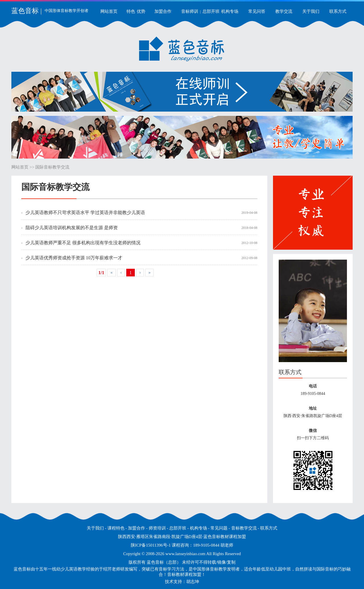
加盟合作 (163, 11)
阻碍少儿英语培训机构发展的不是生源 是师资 (72, 228)
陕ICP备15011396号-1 (151, 545)
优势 (141, 11)
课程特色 (116, 528)
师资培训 (157, 528)
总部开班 (211, 11)
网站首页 (109, 11)
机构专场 (230, 11)
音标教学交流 (244, 528)
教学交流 (284, 11)
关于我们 (311, 11)
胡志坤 (193, 582)
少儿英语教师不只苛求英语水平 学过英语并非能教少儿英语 (85, 213)
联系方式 (338, 11)
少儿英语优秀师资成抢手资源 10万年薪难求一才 (74, 258)
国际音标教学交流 (52, 167)
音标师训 (190, 11)
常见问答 (257, 11)
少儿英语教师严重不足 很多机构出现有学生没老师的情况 (83, 243)
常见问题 (219, 528)
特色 (131, 11)
